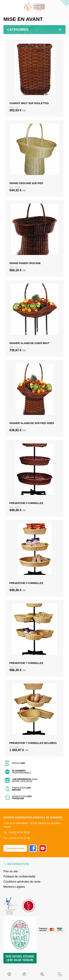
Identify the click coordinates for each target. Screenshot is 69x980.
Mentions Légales (14, 887)
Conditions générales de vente (22, 882)
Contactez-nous (15, 848)
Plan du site (11, 871)
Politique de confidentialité (19, 876)
